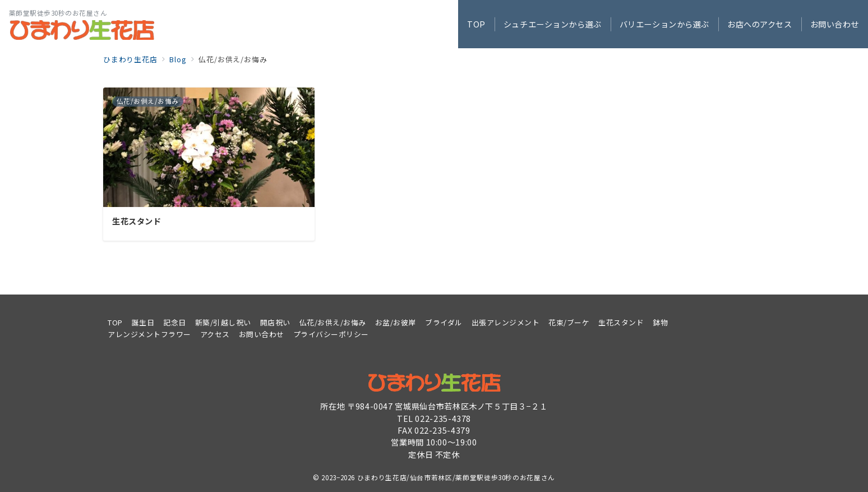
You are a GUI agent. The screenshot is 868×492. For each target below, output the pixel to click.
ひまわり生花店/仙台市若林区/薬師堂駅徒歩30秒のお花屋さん (456, 477)
